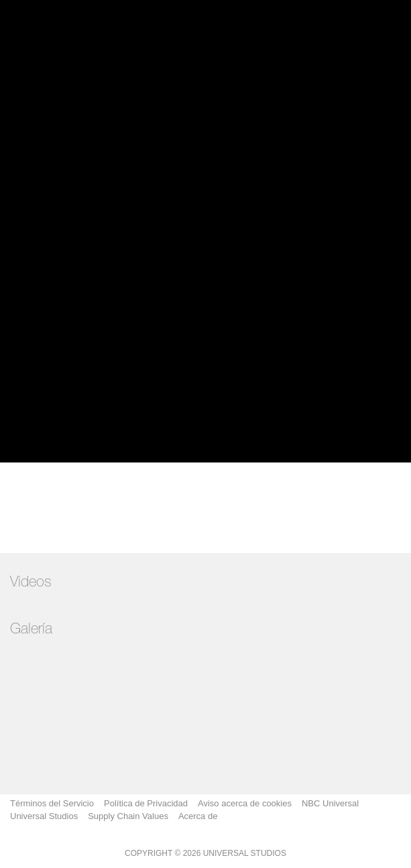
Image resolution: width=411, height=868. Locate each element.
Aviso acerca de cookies (245, 803)
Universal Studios (44, 816)
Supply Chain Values (128, 816)
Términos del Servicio (52, 803)
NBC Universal (330, 803)
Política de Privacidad (146, 803)
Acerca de (198, 816)
